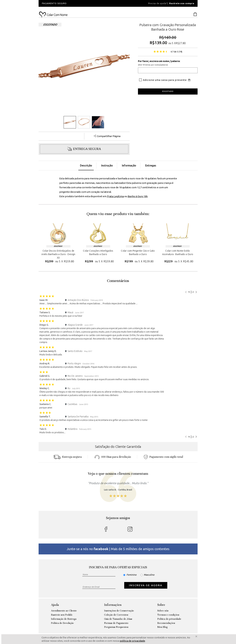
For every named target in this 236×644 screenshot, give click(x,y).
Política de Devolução (62, 623)
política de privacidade (132, 641)
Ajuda (55, 605)
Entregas (151, 165)
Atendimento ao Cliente (64, 611)
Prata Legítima (115, 196)
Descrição (86, 165)
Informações (113, 605)
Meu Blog (162, 627)
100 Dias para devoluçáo (113, 457)
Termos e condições (168, 615)
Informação (129, 165)
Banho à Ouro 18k (138, 196)
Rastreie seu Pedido (62, 615)
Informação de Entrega (64, 619)
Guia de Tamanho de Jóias (118, 619)
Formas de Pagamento (116, 623)
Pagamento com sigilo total (163, 457)
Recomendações (166, 623)
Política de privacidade (169, 619)
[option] (83, 3)
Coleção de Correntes (116, 615)
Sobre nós (163, 611)
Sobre (161, 605)
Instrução (107, 165)
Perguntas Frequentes (116, 627)
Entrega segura (67, 457)
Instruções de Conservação (119, 611)
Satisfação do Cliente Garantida (118, 447)
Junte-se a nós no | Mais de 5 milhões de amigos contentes (118, 549)
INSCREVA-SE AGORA (146, 585)
